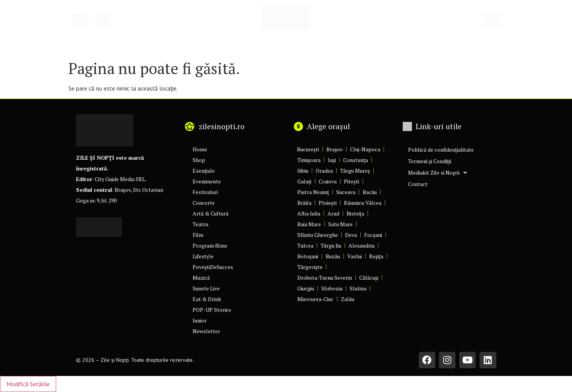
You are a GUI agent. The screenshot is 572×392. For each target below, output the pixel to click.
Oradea (324, 171)
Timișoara (309, 160)
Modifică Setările (28, 384)
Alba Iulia (309, 213)
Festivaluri (205, 192)
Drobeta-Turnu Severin (325, 278)
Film (198, 235)
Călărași (369, 278)
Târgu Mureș (355, 171)
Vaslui (355, 256)
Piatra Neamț (313, 192)
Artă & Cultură (211, 213)
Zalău (348, 299)
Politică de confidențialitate (441, 150)
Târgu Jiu (331, 245)
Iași (332, 160)
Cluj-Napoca (365, 149)
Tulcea (305, 245)
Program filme (210, 245)
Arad (333, 213)
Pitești (352, 181)
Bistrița (355, 213)
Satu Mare (340, 224)
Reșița (376, 256)
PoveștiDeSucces (213, 267)
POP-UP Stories (212, 310)
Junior (200, 320)
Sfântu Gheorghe (318, 235)
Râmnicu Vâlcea (363, 203)
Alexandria (361, 245)
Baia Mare (309, 224)
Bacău (370, 192)
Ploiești (328, 203)
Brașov (335, 149)
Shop (199, 160)
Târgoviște (310, 267)
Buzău (333, 256)
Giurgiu (306, 288)
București (308, 149)
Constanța (356, 160)
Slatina (358, 288)
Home (200, 149)
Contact (418, 184)
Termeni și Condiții (430, 161)
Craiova (328, 181)
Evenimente (207, 181)
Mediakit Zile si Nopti (438, 173)
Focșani (373, 235)
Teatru (200, 224)
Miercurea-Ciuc (315, 299)
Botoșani (308, 256)
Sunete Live (206, 288)
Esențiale (204, 171)
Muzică (201, 278)
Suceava (346, 192)
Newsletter (206, 331)
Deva (351, 235)
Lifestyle (203, 256)
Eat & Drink (207, 299)
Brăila (304, 203)
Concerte (204, 203)
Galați (304, 181)
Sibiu (303, 171)
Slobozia (332, 288)
